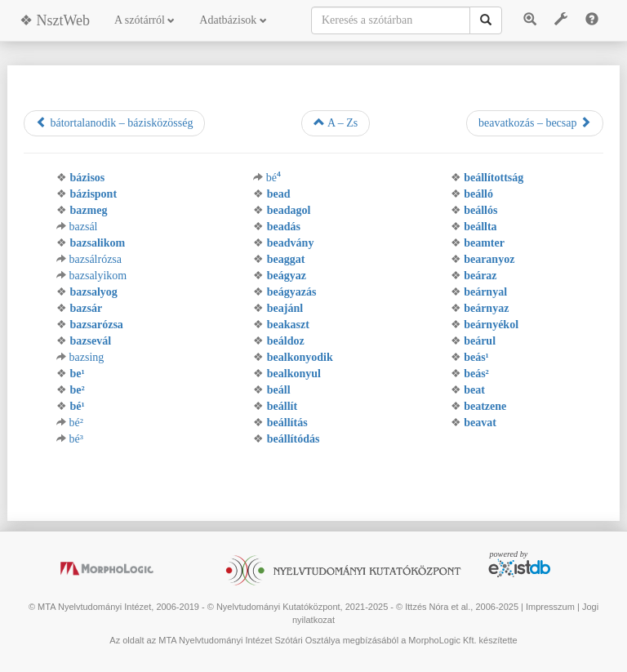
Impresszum (550, 607)
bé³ (76, 439)
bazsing (87, 357)
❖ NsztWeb (55, 20)
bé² (76, 423)
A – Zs (336, 122)
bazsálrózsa (96, 259)
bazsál (84, 227)
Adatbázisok (233, 20)
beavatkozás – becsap (535, 122)
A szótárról (145, 20)
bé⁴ (273, 178)
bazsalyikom (98, 276)
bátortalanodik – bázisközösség (114, 122)
